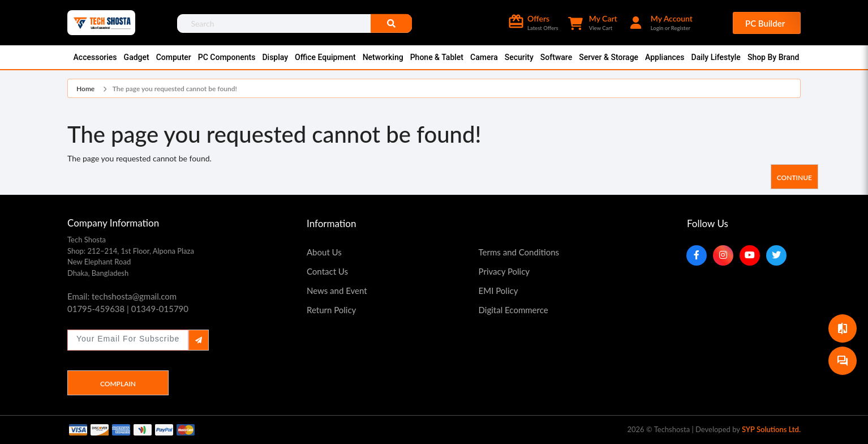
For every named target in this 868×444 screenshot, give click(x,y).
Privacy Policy (504, 271)
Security (519, 57)
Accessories (95, 57)
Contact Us (327, 271)
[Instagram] (723, 255)
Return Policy (331, 310)
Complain (118, 384)
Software (556, 57)
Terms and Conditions (519, 252)
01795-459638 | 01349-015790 (128, 309)
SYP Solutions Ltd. (771, 429)
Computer (174, 57)
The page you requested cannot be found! (175, 89)
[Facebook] (697, 255)
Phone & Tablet (437, 57)
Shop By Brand (774, 57)
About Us (324, 252)
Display (275, 57)
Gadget (137, 57)
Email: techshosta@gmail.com (122, 296)
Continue (794, 178)
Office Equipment (325, 57)
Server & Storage (609, 57)
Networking (383, 57)
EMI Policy (499, 291)
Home (85, 89)
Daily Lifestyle (716, 57)
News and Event (337, 291)
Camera (484, 57)
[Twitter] (776, 255)
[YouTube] (750, 255)
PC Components (227, 57)
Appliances (665, 57)
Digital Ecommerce (514, 310)
